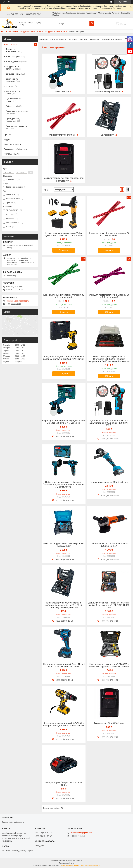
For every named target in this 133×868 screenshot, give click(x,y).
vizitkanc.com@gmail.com (18, 301)
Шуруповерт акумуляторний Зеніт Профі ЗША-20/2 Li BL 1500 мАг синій (64, 665)
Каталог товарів (11, 31)
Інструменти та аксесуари (56, 31)
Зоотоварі (10, 86)
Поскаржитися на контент (70, 865)
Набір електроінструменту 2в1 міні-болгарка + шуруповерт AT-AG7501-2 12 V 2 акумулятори (64, 484)
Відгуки (84, 39)
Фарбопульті (62, 92)
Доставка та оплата (112, 39)
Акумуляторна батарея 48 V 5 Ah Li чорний (63, 784)
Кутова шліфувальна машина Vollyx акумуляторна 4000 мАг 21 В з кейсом (64, 235)
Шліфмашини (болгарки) (108, 92)
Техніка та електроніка (11, 50)
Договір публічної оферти (13, 822)
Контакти (95, 39)
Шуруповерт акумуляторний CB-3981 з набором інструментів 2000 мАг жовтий (64, 725)
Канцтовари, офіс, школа (14, 93)
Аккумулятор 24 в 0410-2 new (109, 723)
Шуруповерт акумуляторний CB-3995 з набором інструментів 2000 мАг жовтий (109, 665)
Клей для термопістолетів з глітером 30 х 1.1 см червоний (109, 235)
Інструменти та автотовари (32, 31)
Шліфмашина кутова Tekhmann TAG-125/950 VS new (109, 545)
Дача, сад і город (13, 74)
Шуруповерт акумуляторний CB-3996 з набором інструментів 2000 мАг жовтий (64, 358)
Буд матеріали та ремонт (13, 100)
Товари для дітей (13, 61)
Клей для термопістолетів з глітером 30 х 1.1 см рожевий (109, 296)
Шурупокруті (108, 135)
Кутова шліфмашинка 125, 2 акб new (109, 482)
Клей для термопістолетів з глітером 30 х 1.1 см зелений (64, 296)
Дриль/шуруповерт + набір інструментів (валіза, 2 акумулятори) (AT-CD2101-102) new (109, 605)
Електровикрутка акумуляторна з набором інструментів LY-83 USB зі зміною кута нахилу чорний (64, 605)
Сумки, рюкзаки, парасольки (13, 120)
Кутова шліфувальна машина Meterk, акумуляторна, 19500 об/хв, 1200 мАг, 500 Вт (109, 423)
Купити (65, 250)
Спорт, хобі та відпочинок (12, 80)
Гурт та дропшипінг (12, 154)
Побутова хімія (12, 106)
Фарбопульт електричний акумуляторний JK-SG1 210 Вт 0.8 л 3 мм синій (64, 422)
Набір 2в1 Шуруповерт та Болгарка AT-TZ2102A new (64, 545)
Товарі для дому (13, 56)
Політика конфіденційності (90, 865)
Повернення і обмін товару (15, 149)
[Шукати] (92, 24)
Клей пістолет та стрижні (62, 135)
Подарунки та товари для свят (17, 112)
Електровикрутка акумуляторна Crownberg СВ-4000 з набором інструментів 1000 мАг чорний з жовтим (109, 359)
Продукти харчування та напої (16, 127)
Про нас (73, 39)
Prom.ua (79, 861)
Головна (43, 39)
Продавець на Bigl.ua (66, 863)
